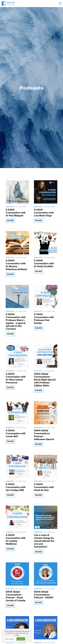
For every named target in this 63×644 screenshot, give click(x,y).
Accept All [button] (21, 639)
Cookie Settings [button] (9, 639)
